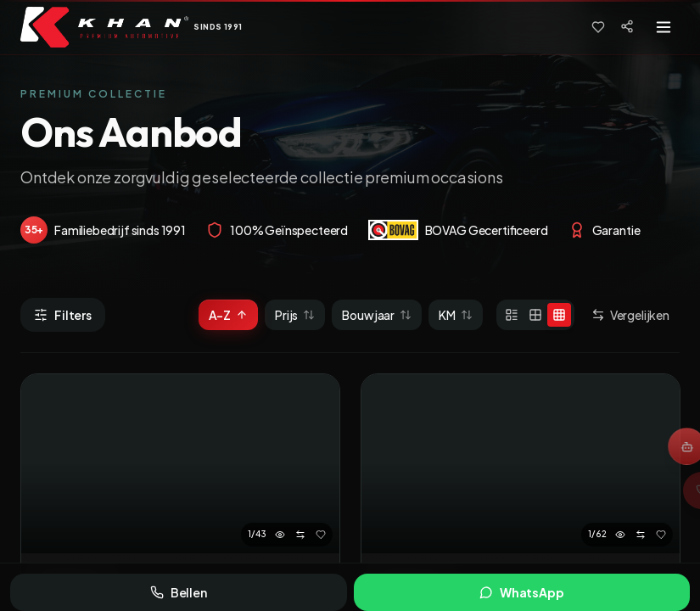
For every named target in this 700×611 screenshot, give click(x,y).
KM (456, 315)
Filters (63, 315)
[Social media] (627, 26)
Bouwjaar (377, 315)
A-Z (229, 315)
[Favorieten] (598, 27)
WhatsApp (522, 592)
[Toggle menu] (664, 27)
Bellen (179, 592)
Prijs (295, 315)
